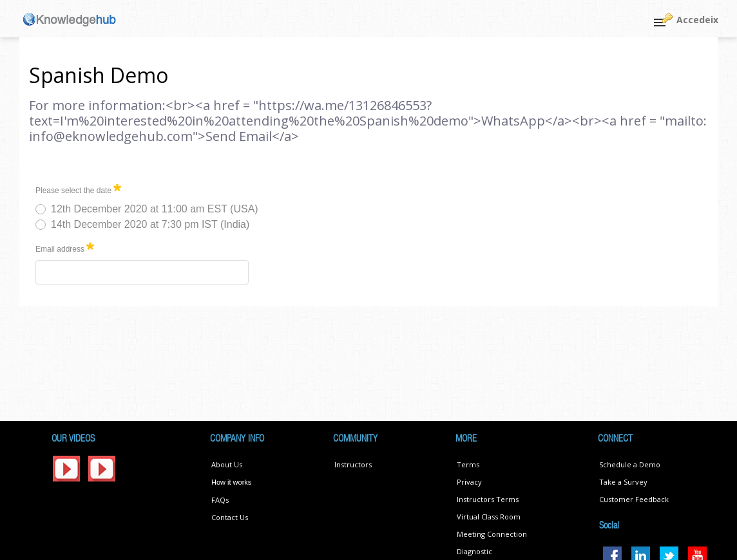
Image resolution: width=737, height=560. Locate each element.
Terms (468, 464)
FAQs (220, 500)
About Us (227, 464)
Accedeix (697, 20)
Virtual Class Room (489, 517)
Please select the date (78, 188)
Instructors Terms (488, 499)
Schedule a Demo (630, 464)
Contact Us (230, 517)
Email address (65, 247)
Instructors (353, 464)
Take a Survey (623, 482)
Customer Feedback (634, 499)
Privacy (469, 482)
